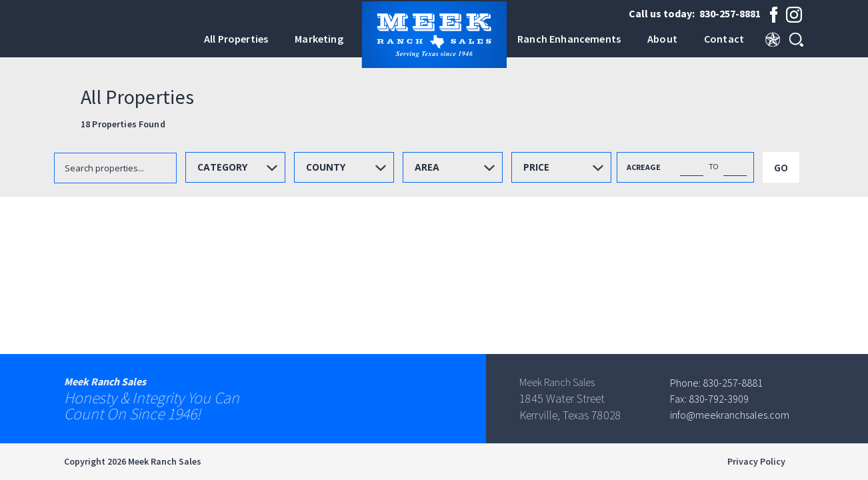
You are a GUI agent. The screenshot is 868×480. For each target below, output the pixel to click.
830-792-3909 (719, 399)
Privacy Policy (756, 461)
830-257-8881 (730, 13)
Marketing (319, 39)
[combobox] (235, 167)
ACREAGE (644, 167)
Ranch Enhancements (569, 39)
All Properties (236, 39)
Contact (724, 39)
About (662, 39)
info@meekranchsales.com (730, 415)
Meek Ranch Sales (165, 461)
